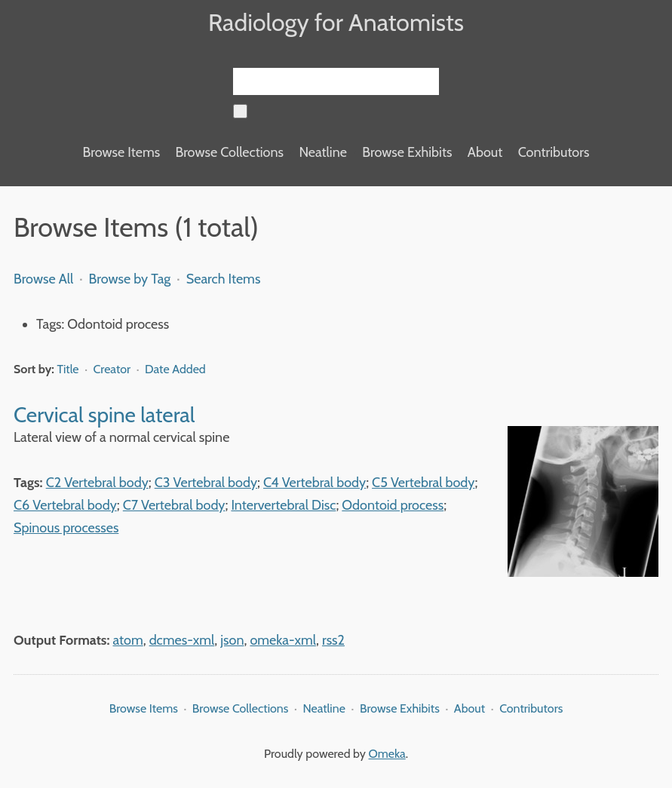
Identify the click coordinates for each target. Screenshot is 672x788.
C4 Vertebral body (315, 483)
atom (128, 640)
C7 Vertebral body (174, 505)
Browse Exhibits (407, 152)
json (232, 640)
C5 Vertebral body (423, 483)
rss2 (333, 640)
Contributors (554, 152)
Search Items (224, 279)
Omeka (387, 754)
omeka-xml (283, 640)
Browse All (43, 279)
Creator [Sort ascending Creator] (114, 369)
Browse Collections (230, 152)
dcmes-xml (182, 640)
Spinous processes (66, 528)
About (485, 152)
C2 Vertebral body (97, 483)
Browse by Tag (130, 279)
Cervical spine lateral (104, 415)
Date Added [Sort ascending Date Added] (175, 369)
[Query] (336, 81)
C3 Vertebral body (206, 483)
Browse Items (122, 152)
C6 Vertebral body (65, 505)
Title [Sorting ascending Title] (70, 369)
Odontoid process (393, 505)
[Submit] (240, 111)
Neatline (323, 152)
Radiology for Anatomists (336, 22)
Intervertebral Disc (283, 505)
